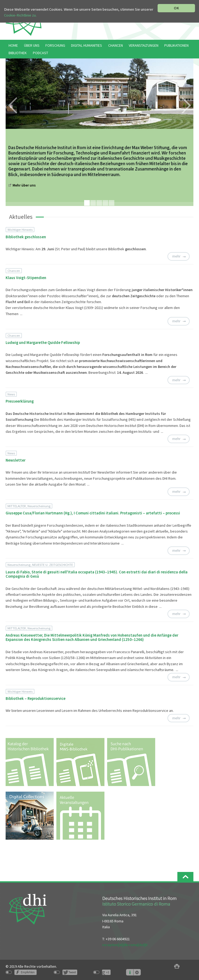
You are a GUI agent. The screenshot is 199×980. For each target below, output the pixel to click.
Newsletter (15, 460)
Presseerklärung (20, 401)
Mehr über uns (24, 185)
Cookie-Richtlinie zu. (20, 15)
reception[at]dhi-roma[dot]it (125, 945)
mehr (176, 256)
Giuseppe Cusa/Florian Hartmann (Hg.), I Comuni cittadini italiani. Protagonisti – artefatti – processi (93, 513)
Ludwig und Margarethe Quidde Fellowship (43, 343)
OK (176, 8)
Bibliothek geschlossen (26, 237)
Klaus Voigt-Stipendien (26, 278)
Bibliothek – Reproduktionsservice (36, 699)
